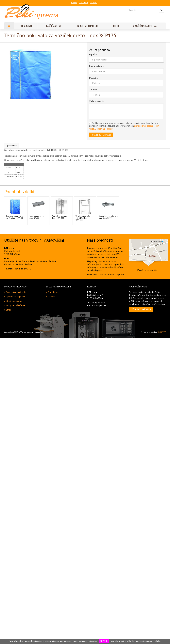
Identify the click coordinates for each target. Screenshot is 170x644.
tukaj (159, 641)
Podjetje (93, 78)
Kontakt (93, 2)
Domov (74, 2)
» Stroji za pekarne (13, 301)
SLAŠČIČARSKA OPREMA (144, 26)
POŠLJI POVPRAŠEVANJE (101, 135)
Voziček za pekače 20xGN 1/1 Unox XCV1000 (83, 218)
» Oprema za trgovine (15, 297)
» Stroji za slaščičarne (15, 305)
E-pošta (93, 54)
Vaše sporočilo (97, 101)
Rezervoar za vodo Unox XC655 (36, 217)
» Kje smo (51, 297)
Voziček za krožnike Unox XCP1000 (60, 217)
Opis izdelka (11, 146)
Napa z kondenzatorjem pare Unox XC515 (108, 217)
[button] (141, 309)
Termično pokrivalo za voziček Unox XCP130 (15, 217)
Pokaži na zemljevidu (147, 270)
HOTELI (115, 26)
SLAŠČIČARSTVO (53, 26)
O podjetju (84, 2)
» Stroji (8, 310)
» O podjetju (52, 292)
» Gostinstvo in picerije (15, 292)
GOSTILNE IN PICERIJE (88, 26)
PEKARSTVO (26, 26)
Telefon (93, 89)
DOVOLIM (104, 641)
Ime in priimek (96, 66)
